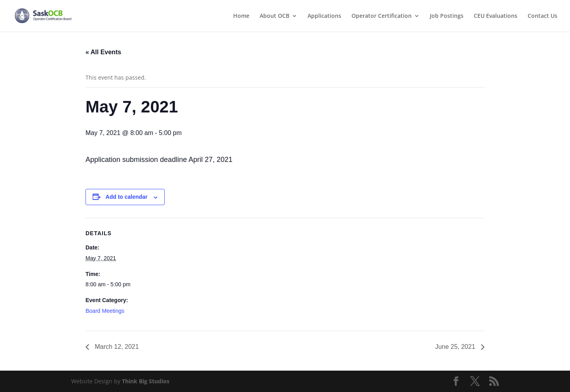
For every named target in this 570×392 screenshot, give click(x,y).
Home (241, 16)
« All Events (103, 52)
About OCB (275, 16)
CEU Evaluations (496, 16)
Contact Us (542, 16)
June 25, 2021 (456, 347)
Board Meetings (105, 311)
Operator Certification (382, 16)
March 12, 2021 (116, 347)
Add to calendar (127, 197)
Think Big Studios (146, 381)
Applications (324, 16)
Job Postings (447, 16)
